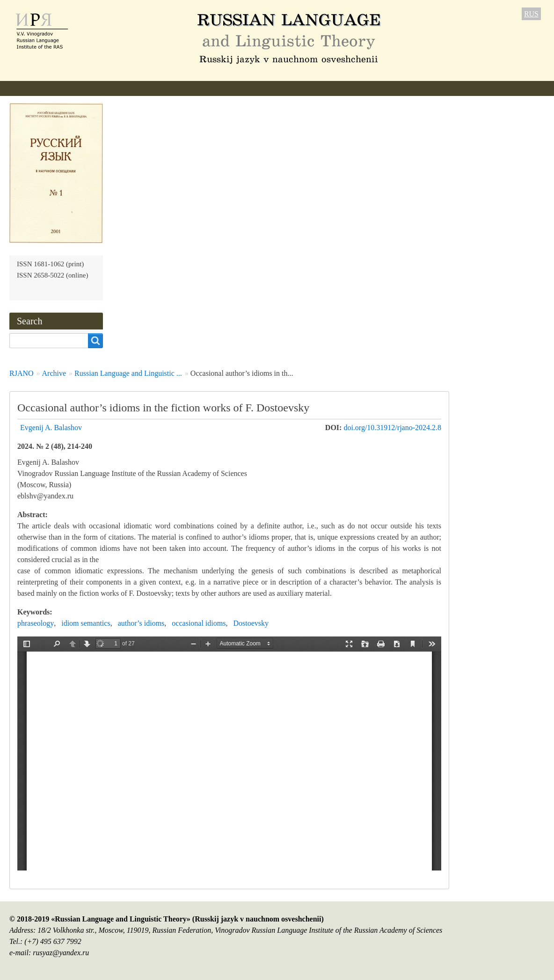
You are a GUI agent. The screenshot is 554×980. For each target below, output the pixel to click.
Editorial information (118, 88)
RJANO (22, 373)
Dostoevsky (251, 623)
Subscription (366, 88)
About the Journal (38, 88)
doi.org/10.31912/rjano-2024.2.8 (392, 428)
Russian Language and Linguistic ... (128, 373)
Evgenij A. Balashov (51, 428)
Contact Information (436, 88)
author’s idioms (141, 623)
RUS (531, 14)
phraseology (36, 623)
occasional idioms (199, 623)
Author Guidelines (198, 88)
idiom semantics (86, 623)
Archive (317, 88)
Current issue (266, 88)
